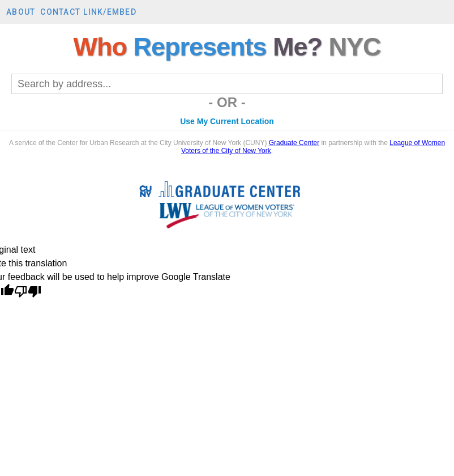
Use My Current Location (227, 121)
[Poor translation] (28, 293)
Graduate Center (294, 143)
